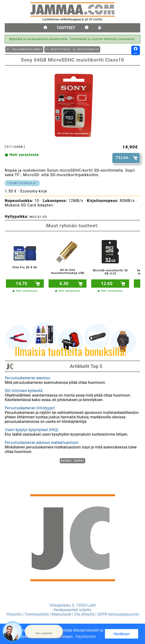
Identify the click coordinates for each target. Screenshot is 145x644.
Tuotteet (66, 28)
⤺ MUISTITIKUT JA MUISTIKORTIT (72, 49)
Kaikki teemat (72, 460)
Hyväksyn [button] (122, 634)
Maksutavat (61, 614)
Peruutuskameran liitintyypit (30, 407)
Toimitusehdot (37, 614)
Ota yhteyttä (84, 614)
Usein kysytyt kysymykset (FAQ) (31, 429)
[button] (44, 631)
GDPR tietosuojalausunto (118, 614)
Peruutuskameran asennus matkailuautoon (41, 442)
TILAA (122, 158)
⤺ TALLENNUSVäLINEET (24, 49)
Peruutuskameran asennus (27, 377)
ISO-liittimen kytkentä (23, 390)
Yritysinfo (14, 614)
